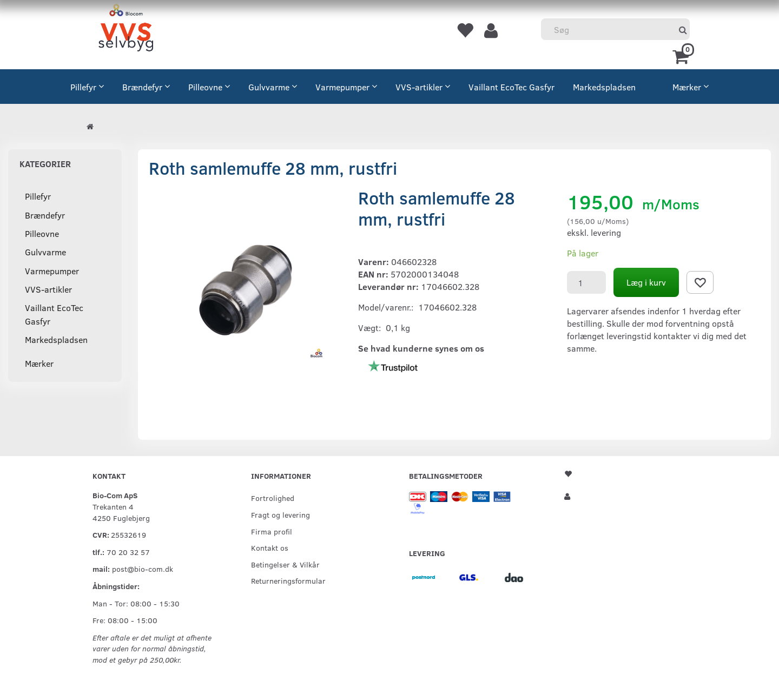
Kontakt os (270, 547)
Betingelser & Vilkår (285, 564)
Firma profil (272, 531)
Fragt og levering (280, 514)
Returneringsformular (288, 580)
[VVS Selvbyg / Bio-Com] (126, 29)
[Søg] (683, 29)
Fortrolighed (273, 498)
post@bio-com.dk (143, 569)
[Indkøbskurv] (682, 56)
